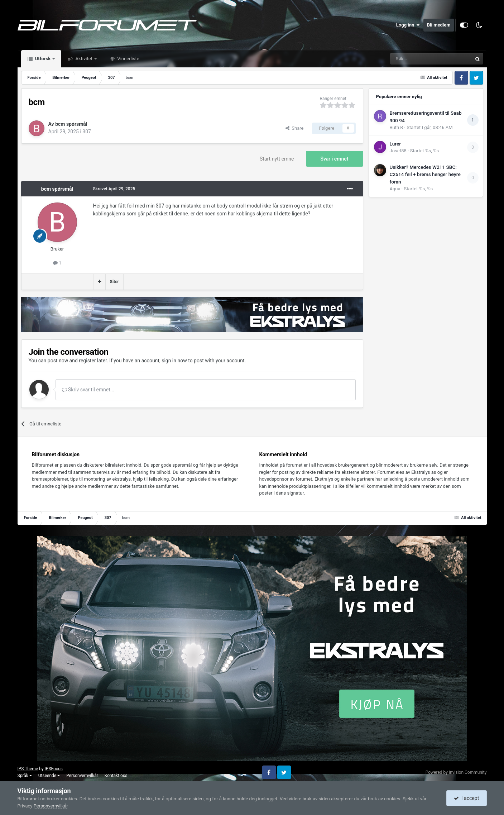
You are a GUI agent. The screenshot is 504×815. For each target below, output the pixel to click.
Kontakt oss (116, 776)
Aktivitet (84, 59)
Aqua (395, 189)
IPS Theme (28, 769)
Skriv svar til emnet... (88, 390)
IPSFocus (54, 769)
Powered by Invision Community (456, 772)
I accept (466, 798)
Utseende (49, 776)
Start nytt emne (277, 159)
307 (87, 132)
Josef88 (398, 151)
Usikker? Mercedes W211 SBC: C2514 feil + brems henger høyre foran (425, 174)
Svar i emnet (335, 159)
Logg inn (408, 25)
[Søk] (411, 59)
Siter (115, 282)
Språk (25, 776)
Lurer (395, 144)
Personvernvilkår (82, 776)
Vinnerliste (128, 59)
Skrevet (114, 189)
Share (295, 128)
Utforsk (43, 59)
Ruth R (397, 127)
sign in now (174, 361)
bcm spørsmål (71, 124)
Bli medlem (439, 25)
